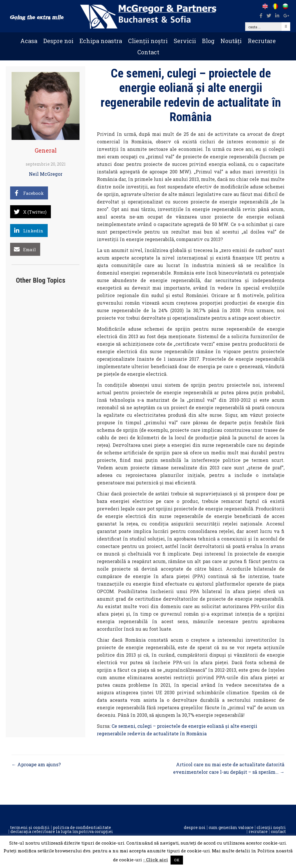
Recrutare (262, 41)
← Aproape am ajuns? (36, 764)
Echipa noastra (101, 41)
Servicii (185, 41)
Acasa (29, 41)
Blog (208, 41)
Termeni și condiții (30, 828)
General (46, 150)
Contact (148, 52)
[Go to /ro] (275, 6)
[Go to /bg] (285, 6)
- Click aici (156, 860)
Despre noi (58, 41)
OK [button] (177, 860)
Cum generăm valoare (231, 828)
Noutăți (231, 41)
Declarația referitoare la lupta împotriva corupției (62, 832)
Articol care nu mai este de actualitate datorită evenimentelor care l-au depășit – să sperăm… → (229, 768)
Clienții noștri (148, 41)
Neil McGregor (46, 174)
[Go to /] (265, 6)
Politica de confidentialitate (82, 828)
